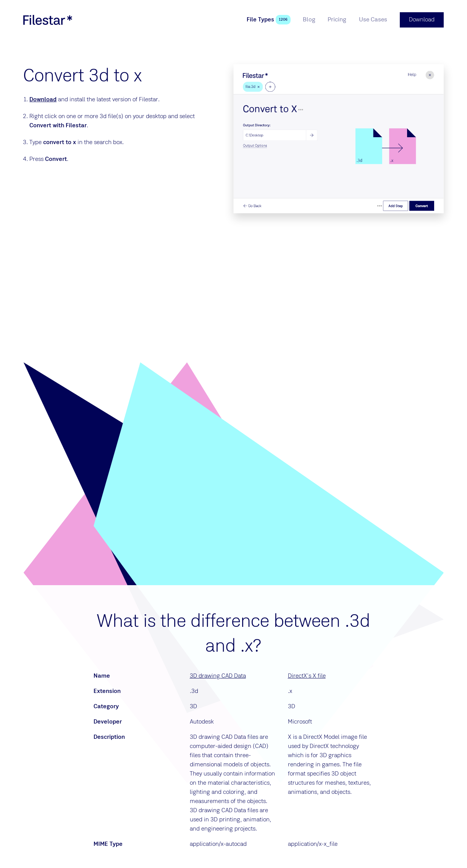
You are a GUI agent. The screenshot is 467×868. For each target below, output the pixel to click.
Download (43, 100)
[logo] (48, 20)
